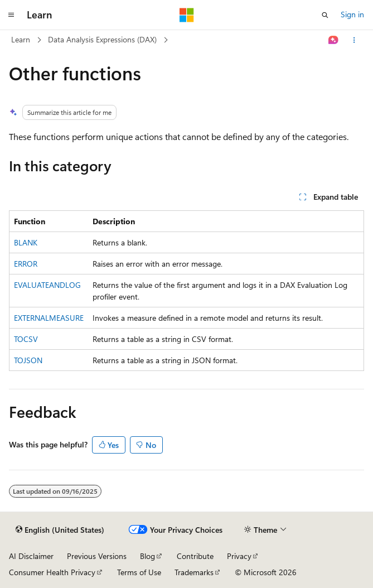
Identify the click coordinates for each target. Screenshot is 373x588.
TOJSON (28, 360)
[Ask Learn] (334, 40)
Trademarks (194, 572)
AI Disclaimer (31, 556)
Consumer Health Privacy (52, 572)
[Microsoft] (187, 15)
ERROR (26, 264)
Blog (147, 556)
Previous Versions (97, 556)
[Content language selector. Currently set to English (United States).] (60, 530)
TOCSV (26, 339)
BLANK (26, 242)
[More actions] (354, 40)
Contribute (195, 556)
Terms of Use (139, 572)
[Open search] (325, 15)
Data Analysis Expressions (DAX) (102, 39)
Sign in (352, 14)
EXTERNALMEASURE (49, 318)
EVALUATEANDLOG (47, 285)
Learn (21, 39)
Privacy (239, 556)
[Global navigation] (11, 15)
